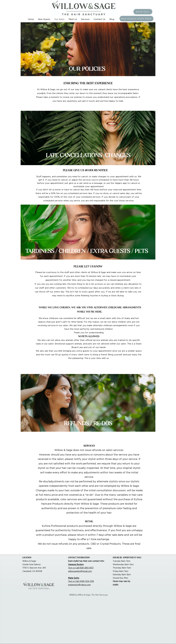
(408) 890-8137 (86, 568)
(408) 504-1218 (86, 581)
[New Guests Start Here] (136, 19)
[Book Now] (143, 12)
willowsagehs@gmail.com (80, 571)
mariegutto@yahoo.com (79, 585)
